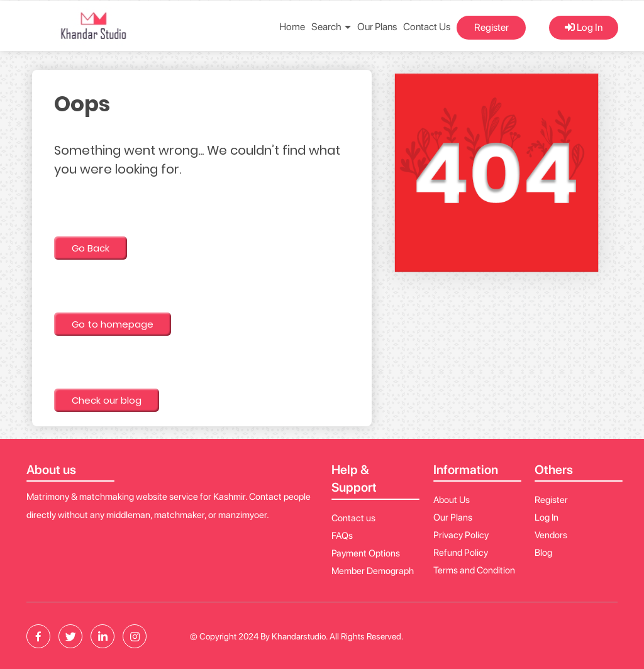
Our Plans (377, 27)
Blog (543, 553)
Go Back (91, 248)
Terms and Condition (474, 570)
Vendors (551, 535)
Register (491, 27)
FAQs (342, 536)
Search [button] (331, 27)
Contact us (353, 518)
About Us (452, 500)
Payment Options (366, 553)
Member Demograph (373, 571)
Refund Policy (461, 553)
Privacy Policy (461, 535)
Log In (584, 27)
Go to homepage (113, 324)
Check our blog (107, 400)
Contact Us (427, 27)
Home (292, 27)
